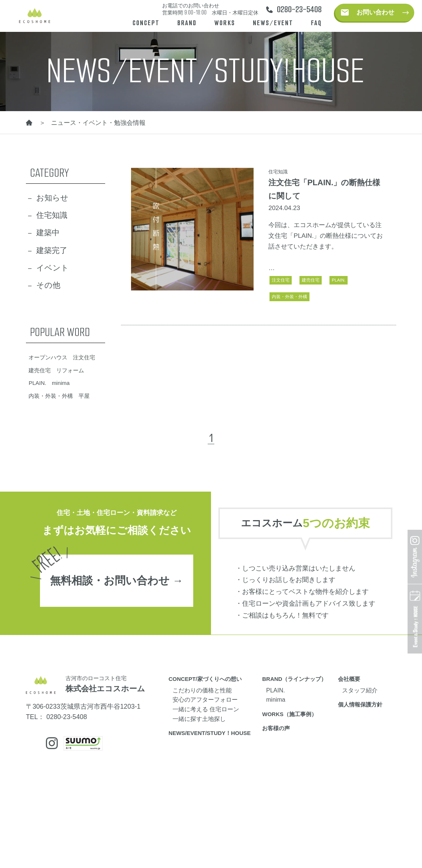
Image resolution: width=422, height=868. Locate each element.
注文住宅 (281, 280)
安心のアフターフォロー (205, 699)
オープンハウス (48, 357)
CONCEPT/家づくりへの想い (205, 679)
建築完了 (52, 250)
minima (61, 383)
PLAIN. (339, 280)
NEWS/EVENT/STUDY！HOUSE (210, 733)
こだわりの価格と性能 (202, 690)
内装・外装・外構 (289, 297)
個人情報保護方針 (360, 704)
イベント (53, 268)
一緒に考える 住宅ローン (206, 709)
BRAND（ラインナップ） (294, 679)
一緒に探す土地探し (199, 719)
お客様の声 (276, 728)
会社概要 (349, 679)
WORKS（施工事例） (289, 714)
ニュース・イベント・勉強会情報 (98, 123)
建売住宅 (311, 280)
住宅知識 (52, 215)
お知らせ (52, 198)
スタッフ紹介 (360, 690)
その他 (48, 285)
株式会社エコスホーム (105, 689)
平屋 (84, 396)
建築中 (48, 233)
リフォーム (70, 370)
